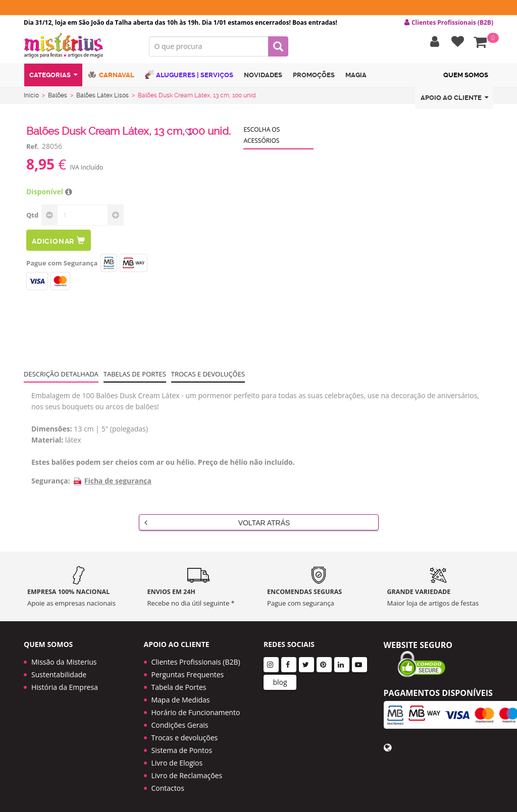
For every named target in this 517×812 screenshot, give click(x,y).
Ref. (33, 148)
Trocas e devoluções (208, 376)
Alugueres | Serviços (189, 77)
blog (280, 678)
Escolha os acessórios (262, 137)
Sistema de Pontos (182, 746)
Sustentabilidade (59, 670)
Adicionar (59, 242)
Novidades (263, 77)
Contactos (168, 784)
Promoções (314, 77)
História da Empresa (65, 683)
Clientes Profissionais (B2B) (196, 658)
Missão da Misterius (64, 658)
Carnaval (111, 77)
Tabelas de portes (135, 376)
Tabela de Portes (179, 683)
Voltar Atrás (217, 524)
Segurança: (51, 483)
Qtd (32, 217)
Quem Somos (466, 77)
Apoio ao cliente (454, 100)
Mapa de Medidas (181, 696)
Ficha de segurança (112, 483)
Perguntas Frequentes (188, 670)
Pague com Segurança (62, 265)
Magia (356, 77)
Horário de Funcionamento (196, 708)
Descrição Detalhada (61, 376)
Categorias (53, 77)
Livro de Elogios (177, 759)
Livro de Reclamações (187, 771)
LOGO (79, 48)
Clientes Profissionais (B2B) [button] (449, 23)
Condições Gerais (180, 721)
